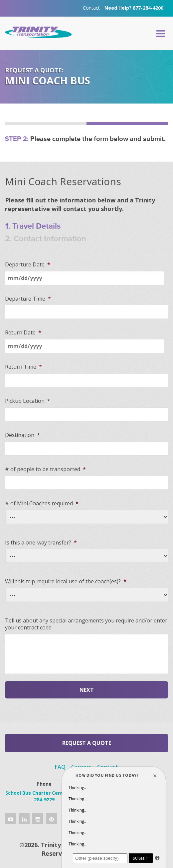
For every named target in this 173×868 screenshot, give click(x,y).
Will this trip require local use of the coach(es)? (66, 581)
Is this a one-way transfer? (41, 543)
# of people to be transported (45, 469)
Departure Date (28, 265)
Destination (22, 435)
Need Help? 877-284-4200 (134, 8)
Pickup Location (28, 401)
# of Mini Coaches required (42, 504)
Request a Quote (87, 743)
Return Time (23, 367)
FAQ (60, 767)
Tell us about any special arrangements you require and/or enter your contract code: (86, 624)
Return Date (23, 333)
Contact (91, 8)
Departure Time (28, 299)
